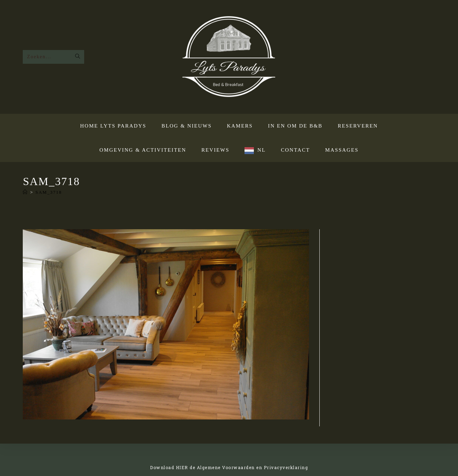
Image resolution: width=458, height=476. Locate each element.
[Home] (25, 192)
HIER (182, 467)
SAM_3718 (49, 192)
